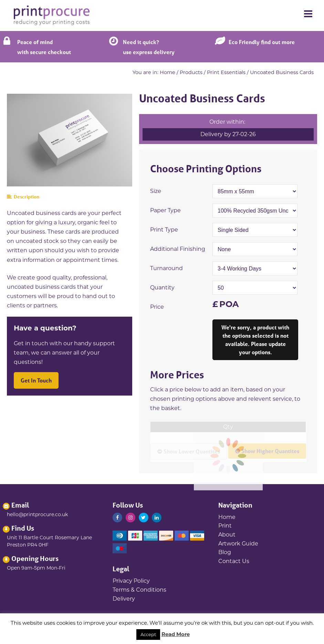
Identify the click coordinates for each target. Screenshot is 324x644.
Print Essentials (226, 72)
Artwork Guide (238, 544)
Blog (225, 552)
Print (225, 526)
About (227, 535)
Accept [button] (148, 634)
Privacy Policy (131, 581)
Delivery (124, 599)
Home (168, 72)
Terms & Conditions (139, 590)
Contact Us (234, 561)
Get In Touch (36, 380)
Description (23, 197)
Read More (176, 634)
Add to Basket (255, 340)
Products (191, 72)
